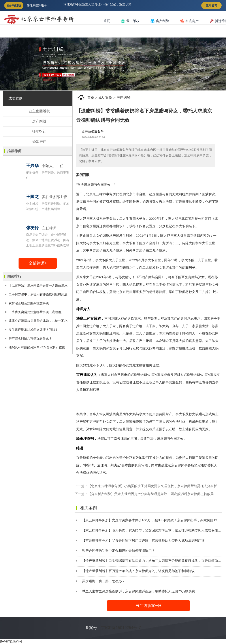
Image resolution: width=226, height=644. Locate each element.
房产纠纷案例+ (148, 606)
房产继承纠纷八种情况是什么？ (30, 338)
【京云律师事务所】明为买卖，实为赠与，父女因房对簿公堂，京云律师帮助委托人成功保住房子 (153, 530)
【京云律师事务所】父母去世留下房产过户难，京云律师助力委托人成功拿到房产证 (143, 540)
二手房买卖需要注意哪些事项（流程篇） (36, 312)
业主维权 (130, 21)
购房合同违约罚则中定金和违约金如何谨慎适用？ (119, 551)
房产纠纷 (160, 21)
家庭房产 (189, 21)
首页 (107, 21)
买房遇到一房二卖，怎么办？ (104, 581)
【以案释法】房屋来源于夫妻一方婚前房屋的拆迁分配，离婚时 (52, 285)
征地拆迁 (39, 131)
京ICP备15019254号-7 (121, 628)
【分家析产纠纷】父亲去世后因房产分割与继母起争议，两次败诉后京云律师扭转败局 (151, 494)
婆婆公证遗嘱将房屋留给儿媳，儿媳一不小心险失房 (44, 321)
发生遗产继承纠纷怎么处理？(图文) (33, 330)
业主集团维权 (39, 111)
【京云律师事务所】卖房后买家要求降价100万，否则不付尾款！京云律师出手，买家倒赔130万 (152, 520)
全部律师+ (38, 263)
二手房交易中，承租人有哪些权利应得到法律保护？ (44, 294)
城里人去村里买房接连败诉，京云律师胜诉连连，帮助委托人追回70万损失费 (139, 591)
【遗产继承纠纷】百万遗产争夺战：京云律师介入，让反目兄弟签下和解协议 (138, 571)
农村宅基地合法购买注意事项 (29, 303)
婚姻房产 (39, 142)
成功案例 (105, 98)
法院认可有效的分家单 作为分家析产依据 (37, 347)
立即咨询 (211, 5)
